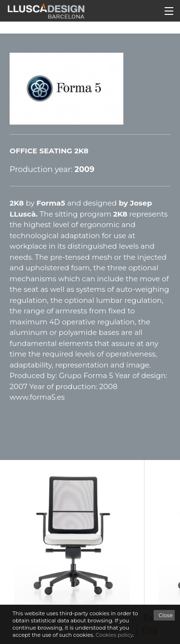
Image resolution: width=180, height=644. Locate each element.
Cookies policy (114, 635)
